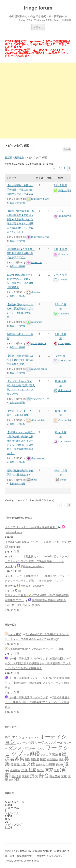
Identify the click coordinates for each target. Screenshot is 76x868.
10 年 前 (61, 356)
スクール (57, 743)
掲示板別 (19, 158)
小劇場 (50, 764)
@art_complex (38, 458)
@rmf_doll (14, 547)
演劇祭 (26, 776)
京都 (26, 755)
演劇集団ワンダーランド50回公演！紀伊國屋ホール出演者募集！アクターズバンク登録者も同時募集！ (38, 663)
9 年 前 (60, 211)
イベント (33, 738)
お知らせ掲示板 (18, 203)
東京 (49, 770)
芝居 (64, 776)
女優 (31, 764)
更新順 (9, 158)
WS (8, 737)
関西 (17, 780)
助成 (61, 759)
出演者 (57, 754)
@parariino (37, 322)
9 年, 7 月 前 (61, 275)
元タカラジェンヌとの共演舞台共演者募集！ (31, 527)
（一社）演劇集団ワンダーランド (28, 659)
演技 (34, 776)
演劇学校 (16, 776)
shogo (34, 480)
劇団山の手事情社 (40, 199)
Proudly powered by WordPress (22, 861)
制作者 (35, 759)
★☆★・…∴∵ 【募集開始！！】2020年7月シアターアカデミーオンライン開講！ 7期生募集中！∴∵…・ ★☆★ (37, 561)
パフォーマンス (34, 749)
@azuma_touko (39, 369)
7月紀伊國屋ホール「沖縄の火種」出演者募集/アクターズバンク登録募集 (37, 683)
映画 (32, 770)
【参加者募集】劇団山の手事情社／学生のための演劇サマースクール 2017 (21, 190)
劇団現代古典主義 (40, 237)
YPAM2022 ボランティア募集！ (48, 649)
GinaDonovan (17, 649)
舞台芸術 (55, 776)
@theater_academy (32, 566)
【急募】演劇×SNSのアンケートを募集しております (36, 542)
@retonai (36, 292)
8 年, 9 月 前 (61, 185)
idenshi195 (15, 634)
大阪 (23, 765)
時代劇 (41, 770)
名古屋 (15, 764)
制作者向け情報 (18, 484)
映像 (24, 770)
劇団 (43, 759)
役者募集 (15, 770)
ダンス (15, 748)
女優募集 (40, 765)
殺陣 (57, 770)
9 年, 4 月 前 (61, 249)
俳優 (35, 754)
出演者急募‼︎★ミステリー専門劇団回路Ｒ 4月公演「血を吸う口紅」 (21, 253)
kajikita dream (14, 532)
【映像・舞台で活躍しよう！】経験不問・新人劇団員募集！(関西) (20, 360)
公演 (43, 755)
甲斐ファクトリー (40, 399)
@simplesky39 (39, 343)
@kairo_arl (37, 262)
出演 (49, 754)
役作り (60, 764)
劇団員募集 (53, 759)
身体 (11, 780)
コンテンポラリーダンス (33, 743)
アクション (20, 737)
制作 (28, 759)
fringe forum (38, 8)
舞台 (44, 776)
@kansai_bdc (38, 420)
